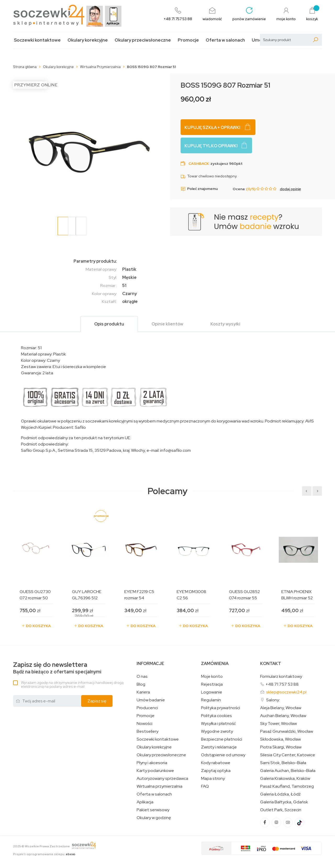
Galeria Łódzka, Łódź (280, 794)
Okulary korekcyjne (88, 40)
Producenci (147, 708)
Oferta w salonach (225, 40)
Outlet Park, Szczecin (281, 810)
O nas (142, 677)
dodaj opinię (290, 189)
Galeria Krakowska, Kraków (285, 779)
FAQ (205, 786)
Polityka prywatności (220, 708)
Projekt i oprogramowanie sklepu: (44, 854)
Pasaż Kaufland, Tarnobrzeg (287, 786)
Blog (141, 684)
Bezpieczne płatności (222, 739)
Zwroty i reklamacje (219, 747)
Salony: (273, 700)
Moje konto (212, 677)
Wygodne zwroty (217, 731)
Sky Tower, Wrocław (278, 724)
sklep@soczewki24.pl (286, 692)
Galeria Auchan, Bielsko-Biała (288, 771)
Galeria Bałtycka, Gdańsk (284, 802)
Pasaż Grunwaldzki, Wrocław (287, 731)
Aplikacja (145, 802)
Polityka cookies (216, 716)
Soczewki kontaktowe (37, 40)
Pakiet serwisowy (153, 810)
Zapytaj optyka (216, 771)
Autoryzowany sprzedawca (162, 779)
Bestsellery (147, 731)
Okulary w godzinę (154, 818)
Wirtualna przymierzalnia (160, 786)
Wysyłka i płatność (218, 724)
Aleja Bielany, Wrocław (281, 708)
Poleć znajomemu (199, 189)
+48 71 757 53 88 (282, 684)
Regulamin (211, 700)
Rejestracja (212, 684)
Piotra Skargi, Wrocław (281, 747)
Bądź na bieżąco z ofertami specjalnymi (57, 668)
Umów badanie (151, 700)
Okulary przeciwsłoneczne (143, 40)
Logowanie (212, 692)
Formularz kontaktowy (281, 676)
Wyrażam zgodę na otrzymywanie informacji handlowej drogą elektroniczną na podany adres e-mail (72, 684)
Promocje (188, 40)
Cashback (199, 164)
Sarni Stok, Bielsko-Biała (283, 763)
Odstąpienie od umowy (223, 755)
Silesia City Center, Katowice (288, 755)
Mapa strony (213, 779)
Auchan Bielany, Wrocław (283, 716)
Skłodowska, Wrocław (280, 739)
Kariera (143, 692)
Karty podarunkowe (155, 771)
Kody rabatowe (216, 763)
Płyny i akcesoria (152, 763)
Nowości (144, 724)
